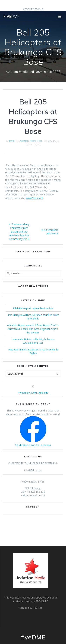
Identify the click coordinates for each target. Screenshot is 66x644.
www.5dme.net (34, 198)
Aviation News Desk (31, 141)
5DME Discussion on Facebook (33, 445)
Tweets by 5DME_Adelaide (33, 393)
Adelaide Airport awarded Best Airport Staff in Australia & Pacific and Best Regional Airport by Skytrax (33, 329)
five (11, 16)
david (11, 141)
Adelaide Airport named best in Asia (33, 308)
